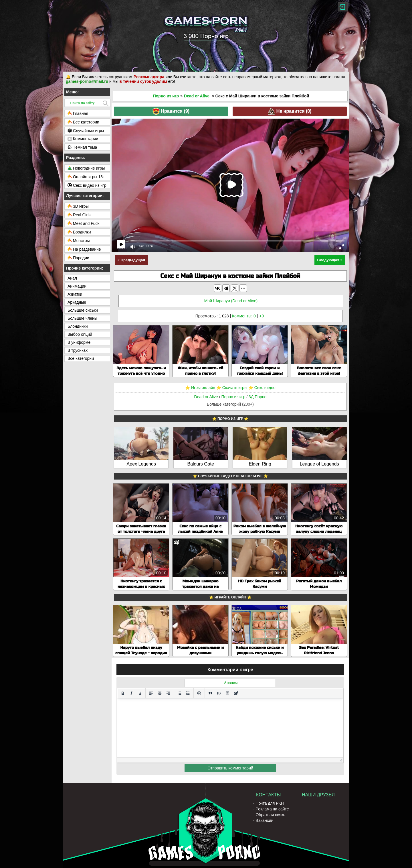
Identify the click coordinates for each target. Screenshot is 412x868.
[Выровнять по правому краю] (168, 693)
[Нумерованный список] (188, 693)
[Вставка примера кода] (219, 693)
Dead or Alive (197, 96)
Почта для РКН (270, 803)
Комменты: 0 (244, 316)
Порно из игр (166, 96)
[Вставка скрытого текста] (236, 693)
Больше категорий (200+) (230, 404)
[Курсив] (131, 693)
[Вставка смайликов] (199, 693)
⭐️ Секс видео (262, 388)
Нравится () (171, 111)
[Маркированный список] (179, 693)
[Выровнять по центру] (160, 693)
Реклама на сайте (272, 809)
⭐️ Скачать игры (232, 388)
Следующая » (330, 260)
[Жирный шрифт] (123, 693)
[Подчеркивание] (140, 693)
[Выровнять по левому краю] (151, 693)
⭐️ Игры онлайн (200, 388)
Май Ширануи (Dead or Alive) (231, 301)
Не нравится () (290, 111)
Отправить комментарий (230, 768)
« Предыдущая (131, 260)
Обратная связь (271, 815)
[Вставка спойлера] (227, 693)
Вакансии (265, 820)
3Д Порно (257, 397)
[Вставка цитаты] (210, 693)
